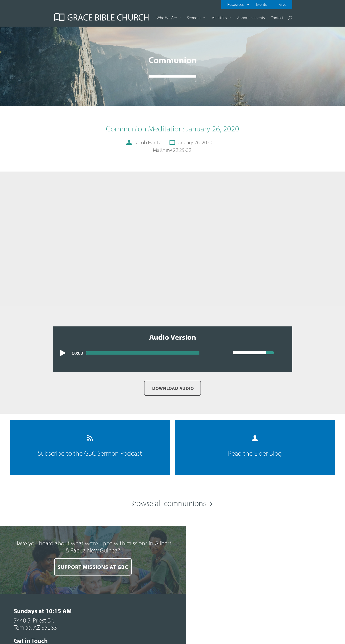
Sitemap (266, 594)
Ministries (219, 18)
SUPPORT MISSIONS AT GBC (86, 580)
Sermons (194, 18)
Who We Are (167, 18)
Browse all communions (168, 503)
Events (261, 4)
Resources (236, 4)
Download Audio (172, 388)
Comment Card (206, 597)
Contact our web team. (315, 602)
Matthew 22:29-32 (172, 150)
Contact (277, 18)
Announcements (251, 18)
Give (283, 4)
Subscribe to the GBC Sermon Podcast (89, 447)
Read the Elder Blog (256, 447)
